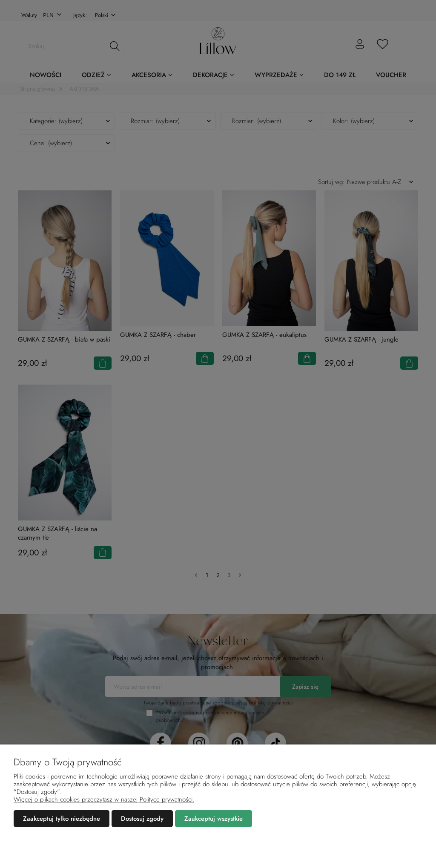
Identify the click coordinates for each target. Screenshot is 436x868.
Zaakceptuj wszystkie (214, 819)
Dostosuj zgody (142, 819)
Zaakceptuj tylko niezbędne (62, 819)
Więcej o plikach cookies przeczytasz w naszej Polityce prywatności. (104, 799)
